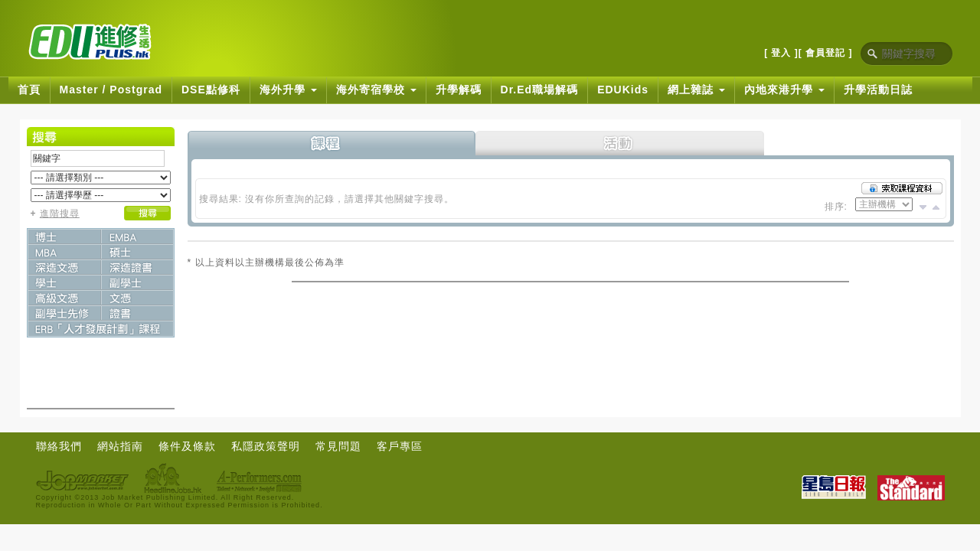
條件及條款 (187, 446)
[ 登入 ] (781, 53)
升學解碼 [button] (459, 90)
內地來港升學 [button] (784, 90)
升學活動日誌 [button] (878, 90)
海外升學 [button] (288, 90)
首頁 (29, 90)
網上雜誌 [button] (696, 90)
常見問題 (338, 446)
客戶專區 (400, 446)
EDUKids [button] (623, 90)
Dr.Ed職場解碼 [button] (540, 90)
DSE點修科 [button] (211, 90)
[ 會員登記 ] (826, 53)
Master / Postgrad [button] (111, 90)
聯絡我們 (59, 446)
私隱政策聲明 (266, 446)
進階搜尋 (60, 214)
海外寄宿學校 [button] (376, 90)
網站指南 (120, 446)
